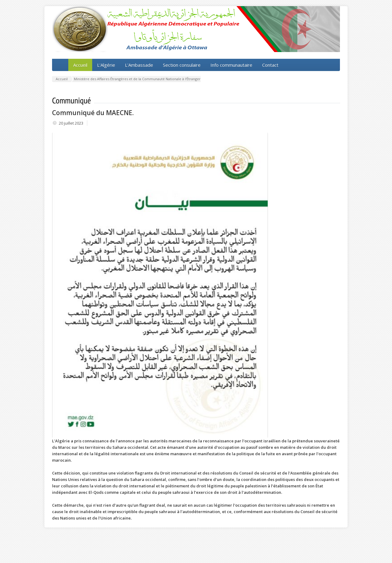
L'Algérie (106, 65)
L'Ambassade (139, 65)
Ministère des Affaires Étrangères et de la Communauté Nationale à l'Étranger (137, 79)
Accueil (80, 65)
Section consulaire (182, 65)
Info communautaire (231, 65)
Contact (270, 65)
